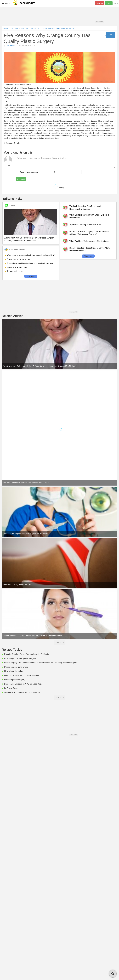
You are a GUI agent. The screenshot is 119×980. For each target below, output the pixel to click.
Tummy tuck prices (15, 271)
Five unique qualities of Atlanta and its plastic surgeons (31, 263)
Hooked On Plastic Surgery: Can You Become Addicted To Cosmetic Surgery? (89, 233)
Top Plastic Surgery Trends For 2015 (85, 225)
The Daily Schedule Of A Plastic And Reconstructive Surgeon (85, 208)
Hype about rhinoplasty (14, 671)
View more (31, 276)
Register (100, 3)
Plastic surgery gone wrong (16, 667)
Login (109, 3)
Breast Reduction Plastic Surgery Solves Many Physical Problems (90, 249)
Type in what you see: (29, 172)
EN (116, 3)
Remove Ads (99, 22)
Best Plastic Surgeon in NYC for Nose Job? (23, 684)
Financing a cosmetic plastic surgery (20, 658)
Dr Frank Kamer (11, 688)
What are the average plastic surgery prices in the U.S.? (31, 255)
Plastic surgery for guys (17, 267)
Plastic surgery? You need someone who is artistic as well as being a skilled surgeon (41, 663)
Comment (21, 179)
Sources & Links (13, 143)
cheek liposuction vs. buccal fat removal (22, 675)
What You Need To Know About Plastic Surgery (90, 241)
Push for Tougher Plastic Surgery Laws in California (27, 654)
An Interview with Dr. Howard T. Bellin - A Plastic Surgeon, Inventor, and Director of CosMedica (29, 239)
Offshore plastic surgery (15, 680)
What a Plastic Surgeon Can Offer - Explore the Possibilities (90, 216)
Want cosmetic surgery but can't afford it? (22, 692)
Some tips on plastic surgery (19, 259)
